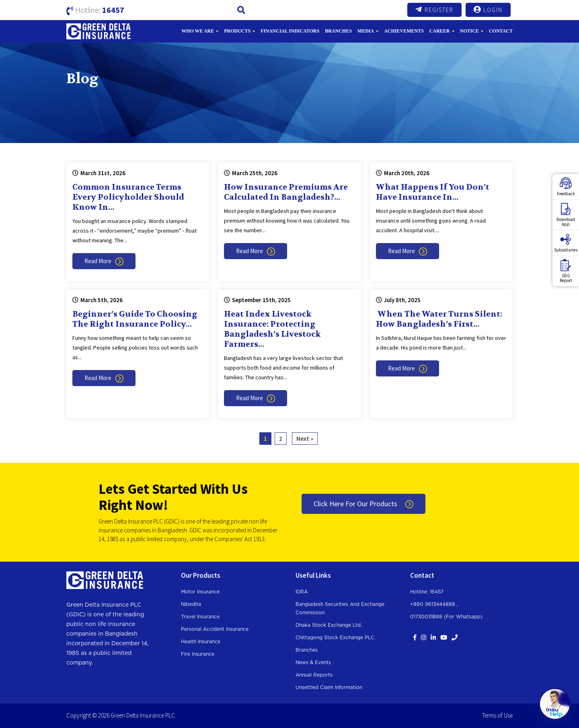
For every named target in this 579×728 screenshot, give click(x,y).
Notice (469, 31)
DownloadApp (566, 215)
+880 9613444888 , (434, 604)
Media (366, 31)
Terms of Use (497, 715)
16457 (113, 10)
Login (488, 10)
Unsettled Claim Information (329, 687)
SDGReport (566, 271)
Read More (104, 261)
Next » (305, 439)
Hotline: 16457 (427, 592)
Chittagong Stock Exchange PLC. (336, 638)
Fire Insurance (198, 654)
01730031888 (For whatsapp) (446, 617)
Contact (501, 31)
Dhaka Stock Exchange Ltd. (329, 625)
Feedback (566, 187)
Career (440, 31)
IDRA (302, 592)
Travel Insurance (200, 617)
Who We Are (198, 31)
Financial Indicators (290, 31)
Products (237, 31)
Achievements (404, 31)
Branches (338, 31)
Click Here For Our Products (363, 504)
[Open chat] (555, 704)
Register (434, 10)
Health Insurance (201, 642)
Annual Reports (314, 675)
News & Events (313, 663)
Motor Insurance (200, 592)
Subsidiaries (566, 243)
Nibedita (191, 604)
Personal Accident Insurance (215, 629)
